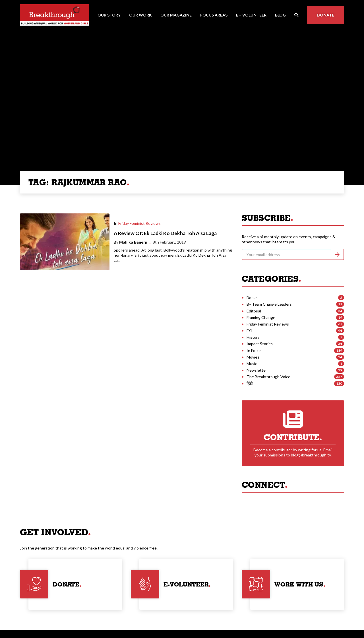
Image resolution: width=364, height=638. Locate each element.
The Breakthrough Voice (268, 377)
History (253, 337)
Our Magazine (176, 15)
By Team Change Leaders (269, 304)
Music (252, 364)
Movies (253, 357)
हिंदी (250, 383)
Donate (325, 15)
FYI (250, 331)
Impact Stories (260, 344)
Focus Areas (214, 15)
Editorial (254, 311)
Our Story (109, 15)
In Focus (254, 350)
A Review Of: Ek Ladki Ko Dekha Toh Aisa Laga (165, 233)
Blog (280, 15)
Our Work (140, 15)
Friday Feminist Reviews (139, 223)
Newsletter (257, 370)
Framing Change (261, 317)
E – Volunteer (251, 15)
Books (252, 298)
